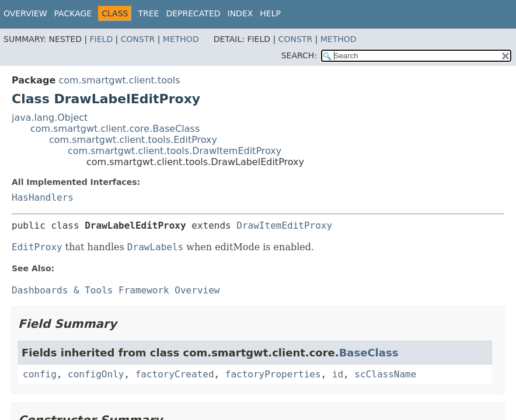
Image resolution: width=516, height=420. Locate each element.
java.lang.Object (50, 118)
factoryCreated (175, 374)
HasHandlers (43, 197)
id (338, 374)
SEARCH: (299, 55)
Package (73, 13)
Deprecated (193, 13)
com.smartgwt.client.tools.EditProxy (133, 140)
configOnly (96, 374)
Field (102, 39)
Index (240, 13)
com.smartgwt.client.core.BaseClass (115, 129)
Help (270, 13)
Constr (138, 39)
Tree (148, 13)
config (40, 374)
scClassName (385, 374)
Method (181, 39)
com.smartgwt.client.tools (119, 80)
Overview (25, 13)
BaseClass (369, 353)
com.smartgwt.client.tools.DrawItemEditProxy (175, 151)
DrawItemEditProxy (284, 225)
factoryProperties (273, 374)
